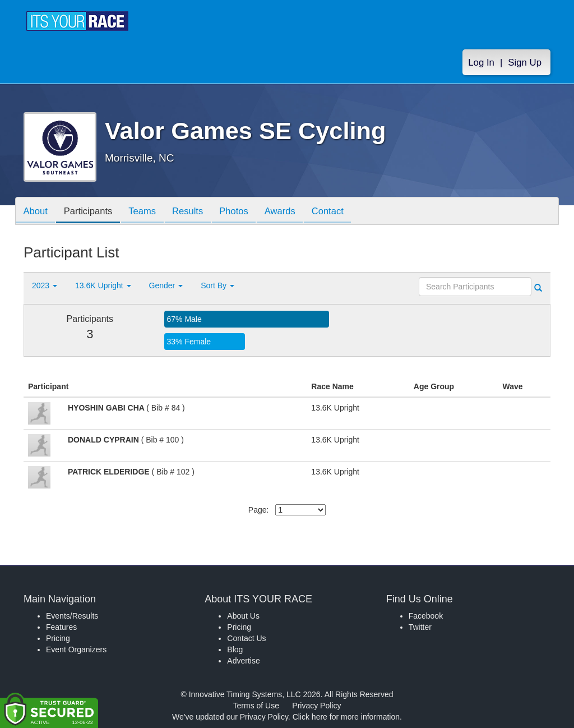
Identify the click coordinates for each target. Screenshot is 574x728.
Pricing (58, 638)
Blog (235, 649)
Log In (481, 63)
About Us (243, 616)
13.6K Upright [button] (103, 285)
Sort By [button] (217, 285)
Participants (91, 212)
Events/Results (72, 616)
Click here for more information (346, 717)
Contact (341, 212)
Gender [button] (166, 285)
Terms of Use (256, 706)
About (36, 212)
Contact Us (246, 638)
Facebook (426, 616)
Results (195, 212)
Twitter (420, 627)
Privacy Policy (316, 706)
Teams (148, 212)
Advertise (243, 661)
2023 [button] (45, 285)
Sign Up (525, 63)
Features (61, 627)
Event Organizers (76, 649)
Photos (243, 212)
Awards (291, 212)
